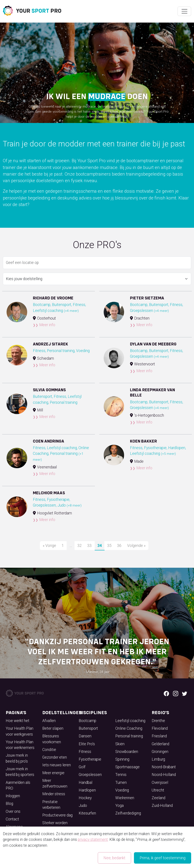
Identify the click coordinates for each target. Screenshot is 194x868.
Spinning (122, 759)
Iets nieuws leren (57, 765)
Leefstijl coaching (130, 721)
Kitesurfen (87, 813)
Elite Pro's (87, 744)
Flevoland (160, 728)
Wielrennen (125, 798)
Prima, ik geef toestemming (163, 858)
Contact (12, 819)
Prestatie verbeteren (51, 805)
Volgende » (136, 546)
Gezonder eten (55, 757)
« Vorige (49, 546)
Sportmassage (127, 767)
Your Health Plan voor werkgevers (20, 731)
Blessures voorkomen (52, 739)
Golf (82, 767)
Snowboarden (127, 752)
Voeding (122, 790)
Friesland (159, 736)
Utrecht (158, 790)
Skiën (120, 744)
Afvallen (49, 721)
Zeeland (158, 798)
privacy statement (93, 840)
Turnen (121, 783)
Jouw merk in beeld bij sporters (20, 772)
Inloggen (13, 796)
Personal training (129, 736)
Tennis (121, 775)
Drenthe (158, 721)
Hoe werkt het (18, 721)
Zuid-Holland (162, 806)
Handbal (85, 783)
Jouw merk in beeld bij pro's (17, 758)
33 (89, 546)
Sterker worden (55, 823)
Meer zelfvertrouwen (55, 783)
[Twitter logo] (185, 693)
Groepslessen (90, 775)
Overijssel (160, 783)
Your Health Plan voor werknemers (20, 745)
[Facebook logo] (166, 693)
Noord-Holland (164, 775)
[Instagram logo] (176, 693)
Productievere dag (57, 815)
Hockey (85, 798)
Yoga (119, 806)
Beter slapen (53, 728)
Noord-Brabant (164, 767)
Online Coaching (129, 728)
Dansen (85, 736)
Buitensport (88, 728)
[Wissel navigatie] (184, 11)
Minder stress (54, 794)
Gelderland (160, 744)
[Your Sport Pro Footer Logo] (25, 693)
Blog (9, 804)
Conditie (49, 750)
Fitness (85, 752)
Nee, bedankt (114, 858)
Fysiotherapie (90, 759)
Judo (83, 806)
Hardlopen (87, 790)
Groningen (160, 752)
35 (109, 546)
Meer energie (53, 773)
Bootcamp (87, 721)
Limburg (158, 759)
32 (80, 546)
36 (119, 546)
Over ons (13, 811)
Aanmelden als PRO (18, 785)
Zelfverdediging (128, 813)
